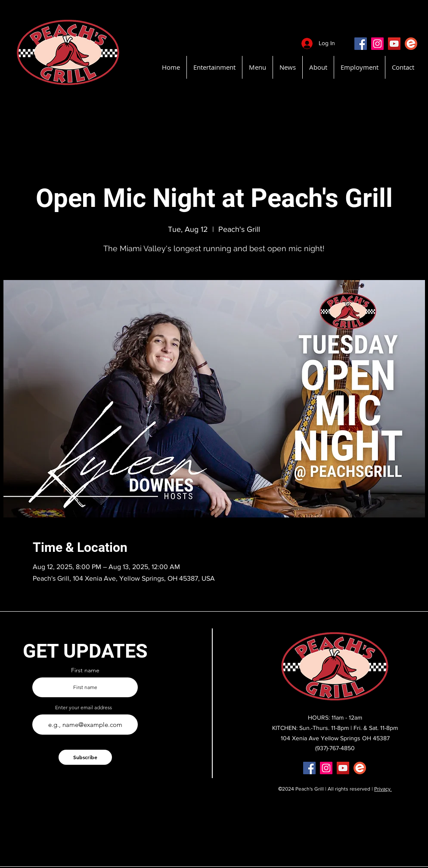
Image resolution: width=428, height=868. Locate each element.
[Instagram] (377, 44)
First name (85, 670)
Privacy (383, 789)
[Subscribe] (85, 757)
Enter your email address (84, 708)
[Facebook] (361, 44)
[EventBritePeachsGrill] (411, 44)
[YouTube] (394, 44)
